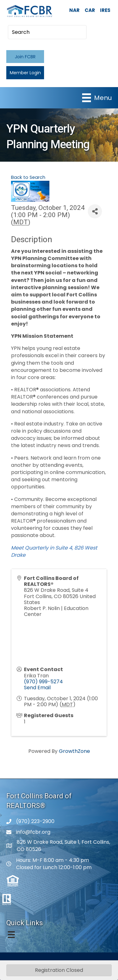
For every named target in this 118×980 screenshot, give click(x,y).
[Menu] (97, 98)
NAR (74, 10)
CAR (90, 10)
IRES (105, 10)
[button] (25, 57)
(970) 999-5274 (43, 682)
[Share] (95, 211)
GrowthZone (74, 751)
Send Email (37, 688)
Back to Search (28, 177)
